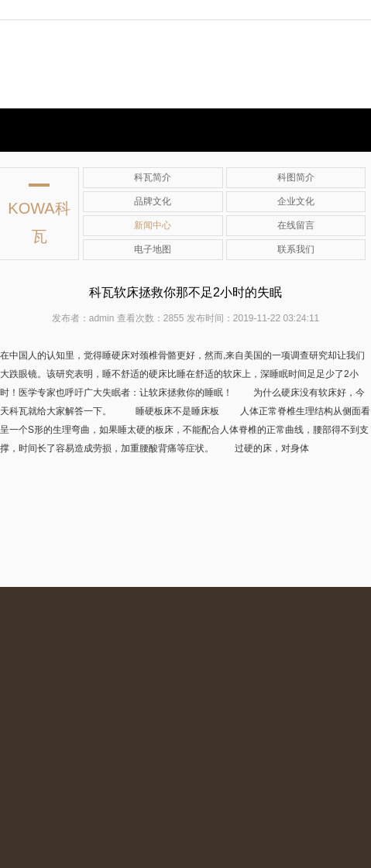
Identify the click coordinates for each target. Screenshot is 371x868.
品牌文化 (153, 201)
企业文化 (296, 201)
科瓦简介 (153, 177)
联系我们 (296, 249)
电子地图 (153, 249)
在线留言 (296, 225)
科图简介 (296, 177)
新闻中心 (153, 225)
